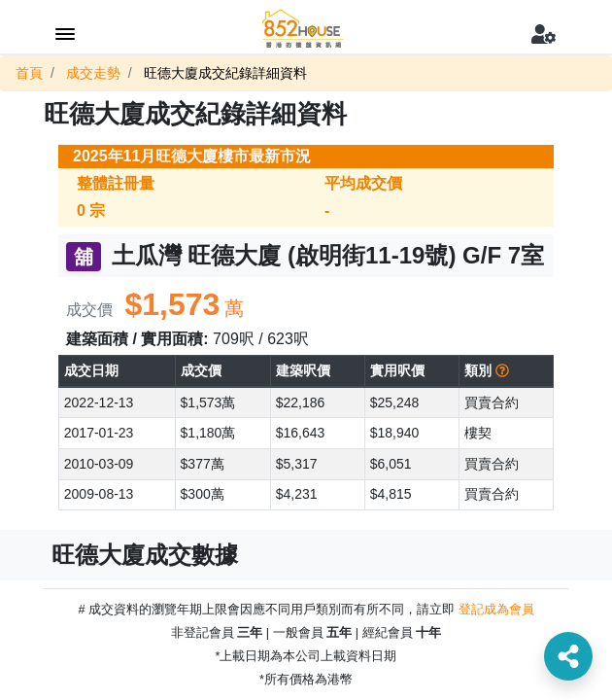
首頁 (29, 73)
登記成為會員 (496, 609)
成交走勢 (93, 73)
